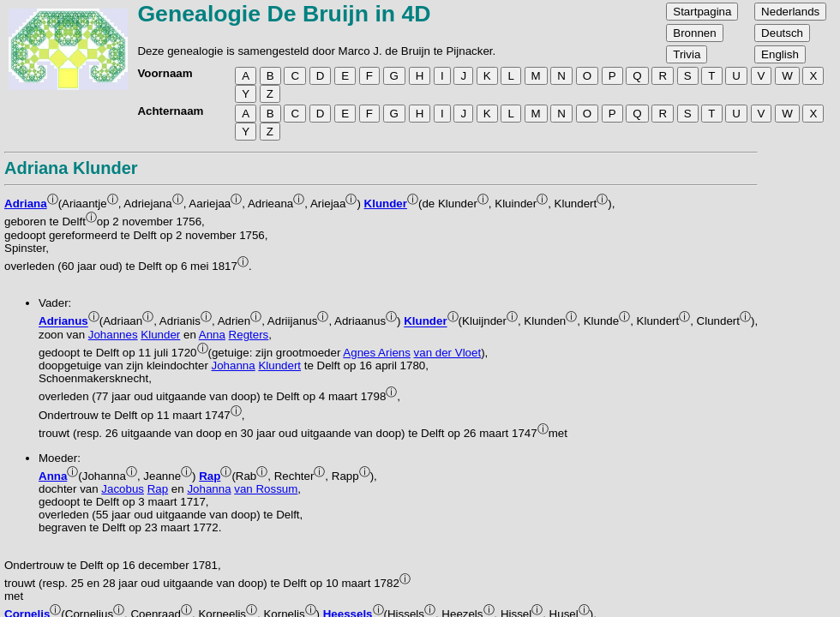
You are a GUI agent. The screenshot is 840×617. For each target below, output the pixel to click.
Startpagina (702, 12)
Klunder (386, 204)
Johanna (234, 365)
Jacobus (123, 489)
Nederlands (790, 12)
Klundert (279, 365)
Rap (210, 476)
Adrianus (63, 322)
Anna (212, 335)
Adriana (26, 204)
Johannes (113, 335)
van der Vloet (448, 353)
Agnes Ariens (377, 353)
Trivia (687, 54)
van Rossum (266, 489)
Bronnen (694, 33)
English (780, 54)
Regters (249, 335)
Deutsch (782, 33)
